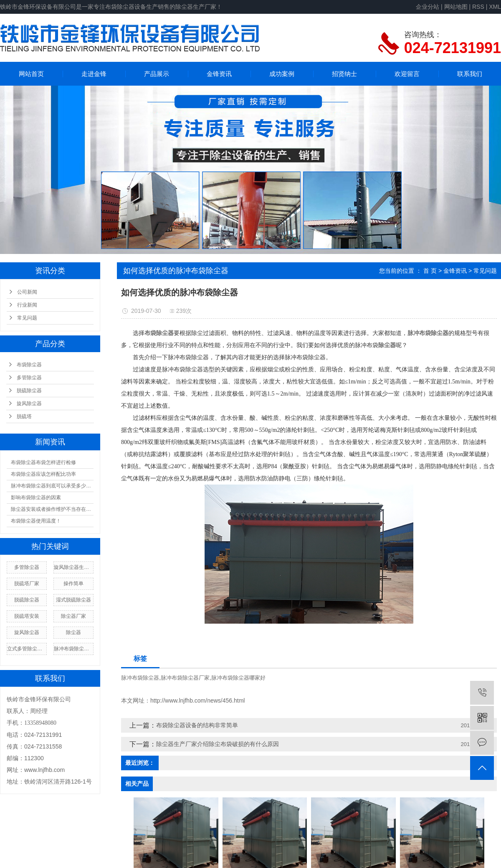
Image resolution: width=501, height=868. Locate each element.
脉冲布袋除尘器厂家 (73, 649)
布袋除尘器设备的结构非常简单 (197, 725)
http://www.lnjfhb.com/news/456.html (197, 700)
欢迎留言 (407, 74)
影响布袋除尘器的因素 (36, 497)
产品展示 (157, 74)
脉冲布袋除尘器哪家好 (238, 678)
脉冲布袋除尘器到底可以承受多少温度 (52, 486)
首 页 (430, 271)
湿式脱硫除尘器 (73, 600)
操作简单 (73, 584)
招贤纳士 (344, 74)
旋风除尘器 (29, 404)
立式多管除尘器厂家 (27, 649)
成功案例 (282, 74)
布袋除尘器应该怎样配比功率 (43, 474)
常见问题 (27, 318)
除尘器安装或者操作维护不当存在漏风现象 (52, 509)
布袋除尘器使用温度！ (36, 521)
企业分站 (428, 7)
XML (495, 7)
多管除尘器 (29, 378)
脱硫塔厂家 (27, 584)
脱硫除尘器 (29, 391)
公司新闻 (27, 292)
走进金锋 (94, 74)
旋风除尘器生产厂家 (73, 567)
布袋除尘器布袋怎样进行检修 (43, 462)
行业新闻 (27, 305)
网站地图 (456, 7)
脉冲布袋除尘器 (140, 678)
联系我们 (470, 74)
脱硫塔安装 (27, 616)
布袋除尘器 (29, 365)
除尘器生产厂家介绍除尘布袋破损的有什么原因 (218, 744)
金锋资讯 (219, 74)
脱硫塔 (24, 416)
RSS (478, 7)
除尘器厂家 (73, 616)
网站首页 (31, 74)
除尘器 (73, 632)
